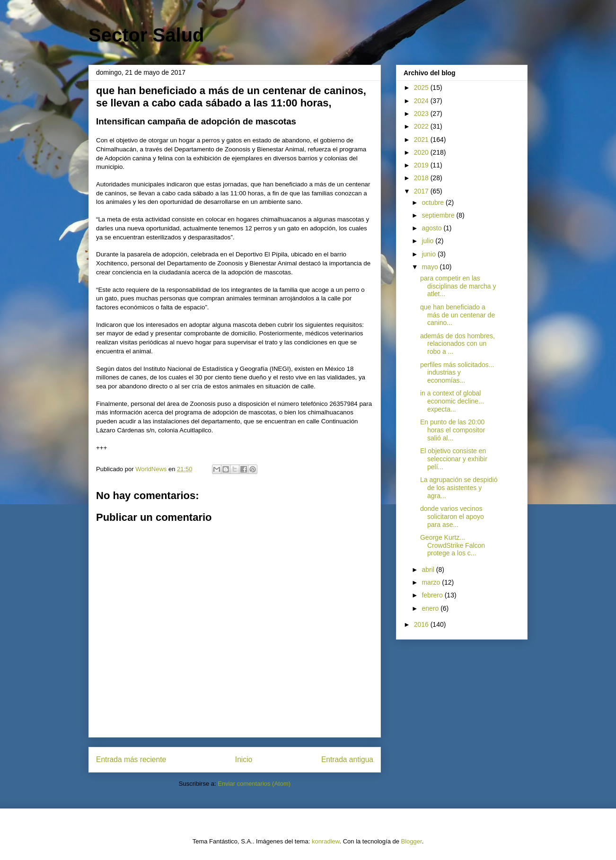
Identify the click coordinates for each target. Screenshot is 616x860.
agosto (432, 228)
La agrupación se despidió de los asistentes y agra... (459, 488)
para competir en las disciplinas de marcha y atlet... (458, 286)
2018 (422, 178)
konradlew (326, 841)
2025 (422, 88)
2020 (422, 152)
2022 (422, 126)
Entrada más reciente (131, 759)
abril (429, 570)
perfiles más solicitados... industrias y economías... (457, 373)
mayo (431, 267)
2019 (422, 165)
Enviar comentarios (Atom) (254, 784)
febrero (433, 595)
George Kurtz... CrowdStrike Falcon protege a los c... (453, 545)
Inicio (244, 759)
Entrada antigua (347, 759)
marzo (432, 582)
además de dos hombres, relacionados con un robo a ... (458, 344)
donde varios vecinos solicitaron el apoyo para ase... (452, 517)
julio (428, 241)
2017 (422, 191)
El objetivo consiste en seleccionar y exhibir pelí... (454, 459)
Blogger (412, 841)
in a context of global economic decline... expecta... (452, 401)
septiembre (439, 215)
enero (431, 608)
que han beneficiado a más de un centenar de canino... (458, 315)
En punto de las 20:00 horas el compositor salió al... (453, 430)
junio (429, 254)
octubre (434, 202)
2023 (422, 114)
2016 (422, 624)
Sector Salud (146, 35)
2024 (422, 101)
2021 (422, 140)
